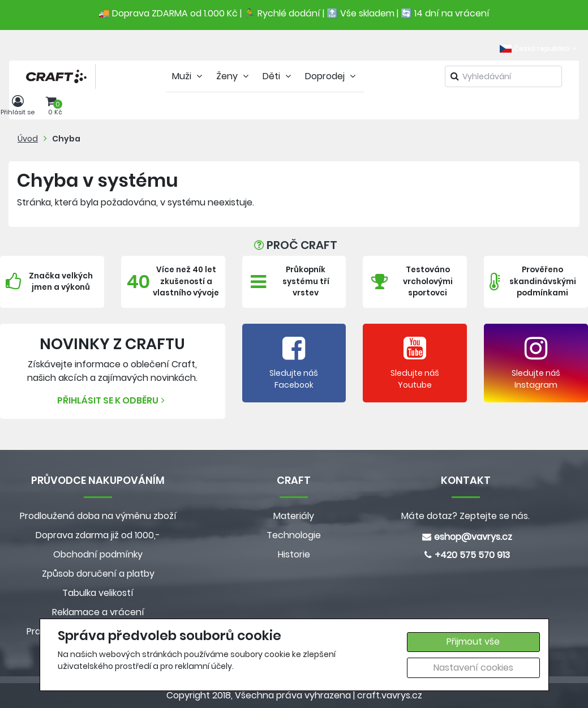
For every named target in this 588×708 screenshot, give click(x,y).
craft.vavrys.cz (390, 695)
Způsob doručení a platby (98, 574)
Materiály (294, 516)
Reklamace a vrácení (98, 612)
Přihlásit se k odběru (112, 400)
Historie (294, 554)
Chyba (66, 139)
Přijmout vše (473, 642)
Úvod (28, 139)
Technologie (294, 535)
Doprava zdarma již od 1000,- (98, 535)
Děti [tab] (278, 76)
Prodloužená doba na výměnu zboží (98, 516)
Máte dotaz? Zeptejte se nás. (465, 516)
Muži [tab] (188, 76)
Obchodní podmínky (98, 554)
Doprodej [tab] (332, 76)
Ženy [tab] (234, 76)
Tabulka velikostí (98, 593)
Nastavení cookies (473, 668)
